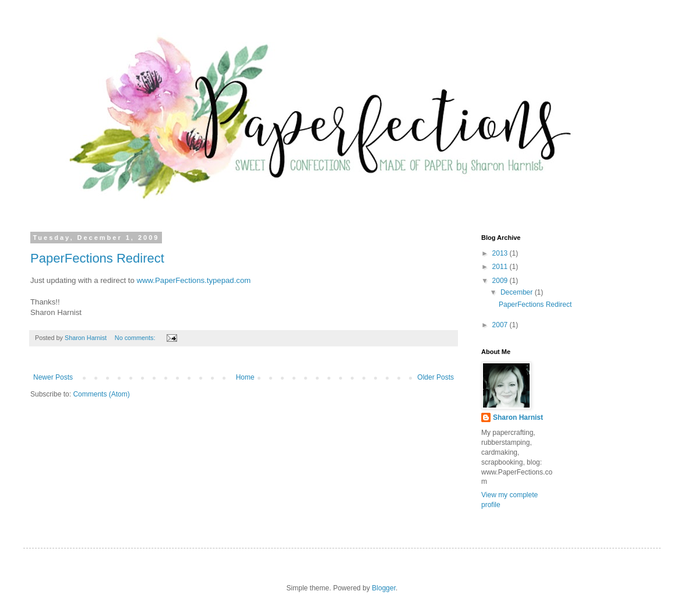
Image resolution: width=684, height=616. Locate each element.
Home (245, 377)
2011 (501, 267)
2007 (501, 325)
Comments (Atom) (101, 394)
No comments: (136, 338)
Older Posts (436, 377)
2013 (501, 253)
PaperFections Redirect (97, 258)
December (518, 292)
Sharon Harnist (518, 417)
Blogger (384, 588)
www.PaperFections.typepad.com (194, 280)
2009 (501, 281)
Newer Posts (53, 377)
